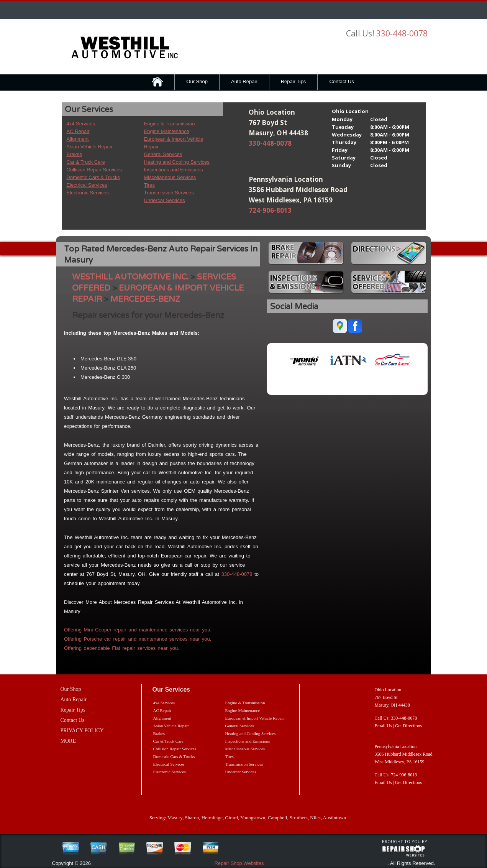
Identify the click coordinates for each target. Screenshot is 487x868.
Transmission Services (169, 193)
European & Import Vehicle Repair (255, 718)
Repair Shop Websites (239, 863)
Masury (175, 818)
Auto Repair (244, 81)
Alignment (78, 139)
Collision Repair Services (94, 170)
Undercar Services (165, 200)
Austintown (335, 818)
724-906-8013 (270, 210)
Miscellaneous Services (170, 177)
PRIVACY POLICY (82, 731)
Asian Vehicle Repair (90, 147)
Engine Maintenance (167, 131)
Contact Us (341, 81)
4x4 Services (81, 124)
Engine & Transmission (170, 124)
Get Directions (408, 726)
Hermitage (212, 818)
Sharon (192, 818)
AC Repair (78, 131)
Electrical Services (87, 185)
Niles (315, 818)
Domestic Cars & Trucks (93, 177)
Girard (231, 818)
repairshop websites (403, 851)
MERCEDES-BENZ (145, 299)
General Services (163, 154)
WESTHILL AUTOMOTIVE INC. (130, 277)
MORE (68, 741)
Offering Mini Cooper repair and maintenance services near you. (138, 630)
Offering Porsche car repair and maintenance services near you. (138, 639)
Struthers (299, 818)
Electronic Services (88, 193)
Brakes (74, 154)
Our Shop (197, 81)
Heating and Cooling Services (177, 162)
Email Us (383, 726)
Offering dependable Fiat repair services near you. (122, 648)
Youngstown (253, 818)
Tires (149, 185)
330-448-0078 (402, 33)
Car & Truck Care (86, 162)
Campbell (278, 818)
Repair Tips (294, 81)
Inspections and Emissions (174, 170)
